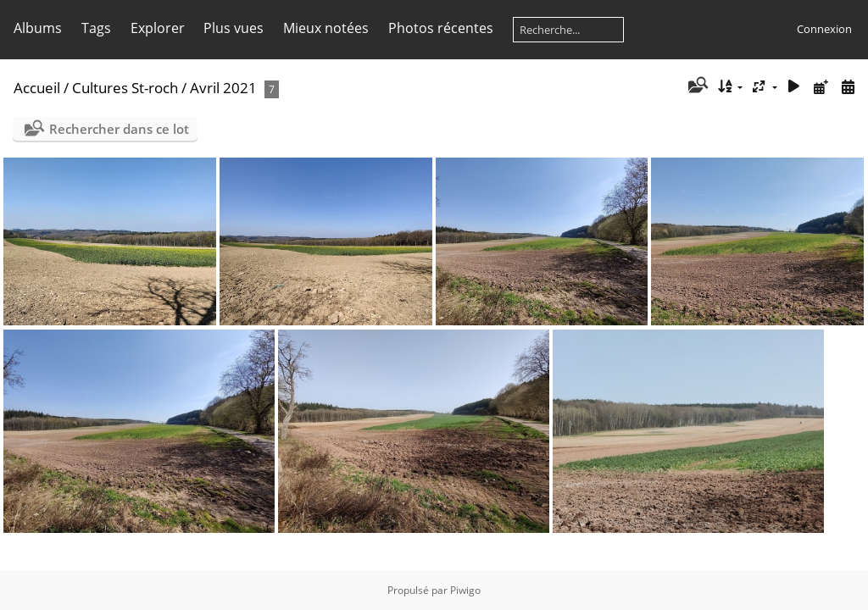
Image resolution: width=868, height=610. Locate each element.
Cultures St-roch (125, 88)
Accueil (37, 88)
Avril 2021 (223, 88)
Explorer (158, 28)
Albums (38, 28)
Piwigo (465, 590)
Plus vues (234, 28)
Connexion (824, 29)
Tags (96, 28)
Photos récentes (441, 28)
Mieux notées (326, 28)
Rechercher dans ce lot (119, 129)
